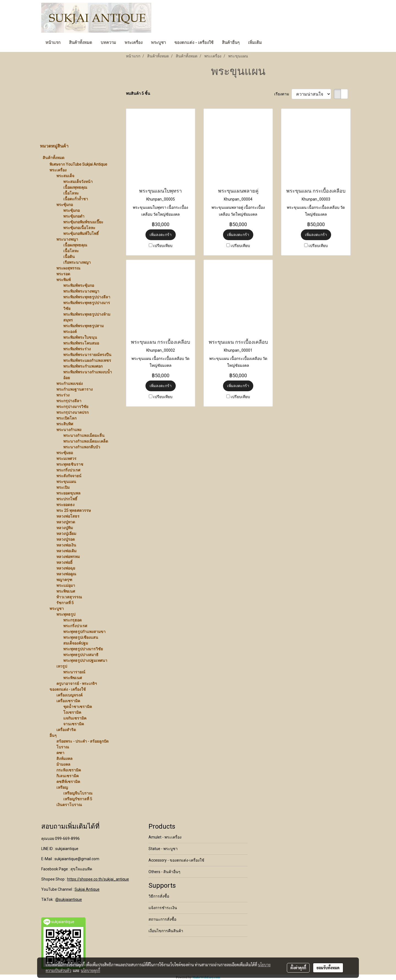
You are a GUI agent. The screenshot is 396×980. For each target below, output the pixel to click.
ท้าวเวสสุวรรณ (69, 597)
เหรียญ (62, 787)
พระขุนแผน (66, 482)
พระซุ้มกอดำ (74, 216)
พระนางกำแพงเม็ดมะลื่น (84, 435)
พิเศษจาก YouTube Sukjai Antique (78, 164)
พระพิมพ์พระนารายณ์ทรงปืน (87, 355)
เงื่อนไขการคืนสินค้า (166, 931)
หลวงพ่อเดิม (66, 551)
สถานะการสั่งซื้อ (162, 919)
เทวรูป (62, 666)
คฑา (60, 753)
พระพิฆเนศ (66, 591)
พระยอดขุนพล (68, 493)
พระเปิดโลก (66, 418)
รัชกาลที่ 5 (65, 603)
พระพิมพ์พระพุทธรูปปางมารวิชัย (87, 306)
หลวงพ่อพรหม (68, 557)
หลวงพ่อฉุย (66, 568)
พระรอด (63, 274)
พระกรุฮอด (72, 620)
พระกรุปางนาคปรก (72, 412)
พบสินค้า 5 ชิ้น (138, 93)
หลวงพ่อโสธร (68, 516)
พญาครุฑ (64, 580)
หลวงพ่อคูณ (66, 574)
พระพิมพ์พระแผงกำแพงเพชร (87, 360)
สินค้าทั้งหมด (81, 43)
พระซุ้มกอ (65, 205)
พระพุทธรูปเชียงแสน (81, 637)
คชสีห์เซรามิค (68, 782)
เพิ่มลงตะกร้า (161, 235)
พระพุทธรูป (66, 614)
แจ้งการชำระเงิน (163, 908)
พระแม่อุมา (66, 585)
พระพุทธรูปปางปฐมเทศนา (85, 660)
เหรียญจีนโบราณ (78, 793)
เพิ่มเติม (255, 43)
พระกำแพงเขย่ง (70, 384)
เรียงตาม (283, 94)
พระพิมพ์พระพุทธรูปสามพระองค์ (83, 329)
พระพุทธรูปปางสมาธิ (81, 655)
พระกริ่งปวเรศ (68, 470)
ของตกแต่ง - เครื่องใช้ (194, 43)
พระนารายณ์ (74, 672)
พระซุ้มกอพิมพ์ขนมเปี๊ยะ (83, 222)
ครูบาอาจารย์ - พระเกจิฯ (77, 684)
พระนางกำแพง (69, 430)
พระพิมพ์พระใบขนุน (80, 337)
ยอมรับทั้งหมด (328, 968)
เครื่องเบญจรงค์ (69, 695)
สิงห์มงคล (64, 759)
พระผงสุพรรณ (68, 268)
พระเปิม (63, 487)
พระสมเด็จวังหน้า (78, 182)
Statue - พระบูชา (163, 849)
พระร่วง (63, 395)
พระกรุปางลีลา (69, 401)
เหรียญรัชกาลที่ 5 (78, 799)
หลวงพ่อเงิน (66, 545)
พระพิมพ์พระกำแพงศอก (83, 366)
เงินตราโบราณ (69, 805)
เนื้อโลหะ (71, 193)
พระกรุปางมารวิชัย (72, 407)
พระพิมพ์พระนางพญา (81, 291)
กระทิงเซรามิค (69, 770)
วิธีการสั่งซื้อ (159, 896)
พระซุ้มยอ (65, 453)
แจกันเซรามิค (75, 718)
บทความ (108, 43)
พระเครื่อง (134, 43)
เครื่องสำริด (66, 730)
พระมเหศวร (66, 459)
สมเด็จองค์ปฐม (76, 643)
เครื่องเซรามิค (68, 701)
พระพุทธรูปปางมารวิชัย (83, 649)
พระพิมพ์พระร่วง (77, 349)
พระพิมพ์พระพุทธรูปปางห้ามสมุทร (87, 317)
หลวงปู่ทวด (66, 522)
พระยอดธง (65, 505)
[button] (271, 43)
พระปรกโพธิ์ (67, 499)
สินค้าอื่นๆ (231, 43)
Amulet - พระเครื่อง (165, 837)
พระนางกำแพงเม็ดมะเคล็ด (86, 441)
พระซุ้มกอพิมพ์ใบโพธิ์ (81, 234)
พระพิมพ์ (64, 280)
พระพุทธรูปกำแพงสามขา (84, 632)
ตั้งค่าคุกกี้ (298, 968)
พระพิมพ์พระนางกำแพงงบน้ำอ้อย (88, 375)
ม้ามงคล (63, 764)
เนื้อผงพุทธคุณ (75, 187)
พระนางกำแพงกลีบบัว (82, 447)
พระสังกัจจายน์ (69, 476)
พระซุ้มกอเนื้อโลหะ (79, 228)
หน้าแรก (53, 43)
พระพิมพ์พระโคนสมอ (81, 343)
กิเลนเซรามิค (68, 776)
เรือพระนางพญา (77, 262)
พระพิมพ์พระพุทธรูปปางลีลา (87, 297)
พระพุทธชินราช (70, 464)
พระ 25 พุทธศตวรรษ (74, 510)
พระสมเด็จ (65, 176)
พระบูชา (158, 43)
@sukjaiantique (69, 900)
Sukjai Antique (87, 889)
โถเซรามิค (72, 712)
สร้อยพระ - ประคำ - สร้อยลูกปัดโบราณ (82, 744)
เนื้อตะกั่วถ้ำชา (76, 199)
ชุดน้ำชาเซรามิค (78, 707)
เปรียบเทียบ (163, 246)
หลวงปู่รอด (66, 539)
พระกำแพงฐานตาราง (75, 389)
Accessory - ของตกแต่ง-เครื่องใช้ (176, 860)
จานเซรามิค (74, 724)
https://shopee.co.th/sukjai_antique (98, 879)
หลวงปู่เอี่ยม (66, 534)
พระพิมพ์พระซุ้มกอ (79, 285)
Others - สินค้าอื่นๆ (164, 872)
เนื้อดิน (69, 257)
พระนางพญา (67, 239)
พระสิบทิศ (65, 424)
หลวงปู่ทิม (65, 528)
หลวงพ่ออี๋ (64, 562)
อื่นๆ (53, 735)
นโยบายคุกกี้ (90, 970)
